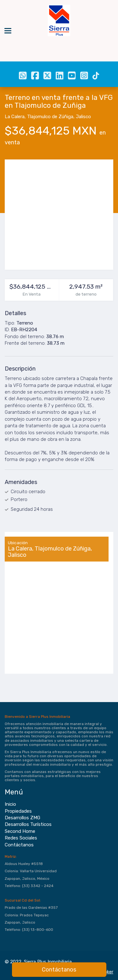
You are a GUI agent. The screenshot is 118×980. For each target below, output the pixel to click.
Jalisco (83, 117)
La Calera (15, 117)
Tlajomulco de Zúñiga (50, 117)
